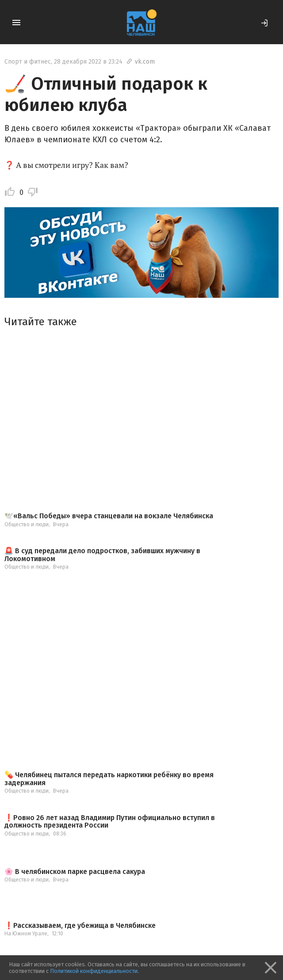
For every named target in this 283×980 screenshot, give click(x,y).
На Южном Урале (26, 934)
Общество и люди (27, 524)
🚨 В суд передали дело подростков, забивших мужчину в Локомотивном (102, 555)
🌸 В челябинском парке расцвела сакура (75, 872)
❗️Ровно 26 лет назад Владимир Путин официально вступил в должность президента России (110, 822)
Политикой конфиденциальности (94, 971)
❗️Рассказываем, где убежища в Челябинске (80, 926)
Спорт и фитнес (28, 62)
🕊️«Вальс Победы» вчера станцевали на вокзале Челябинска (109, 516)
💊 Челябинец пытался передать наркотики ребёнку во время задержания (109, 779)
